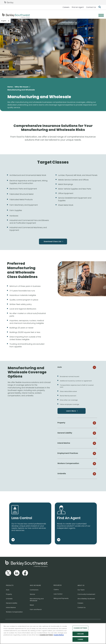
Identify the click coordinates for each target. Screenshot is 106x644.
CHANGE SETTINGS (46, 635)
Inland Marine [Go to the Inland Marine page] (11, 607)
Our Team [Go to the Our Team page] (81, 590)
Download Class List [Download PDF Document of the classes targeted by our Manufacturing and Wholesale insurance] (53, 241)
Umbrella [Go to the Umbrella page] (9, 599)
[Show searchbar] (100, 7)
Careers (66, 7)
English (4, 21)
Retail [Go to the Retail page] (32, 605)
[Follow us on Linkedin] (17, 573)
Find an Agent (78, 7)
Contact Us (91, 7)
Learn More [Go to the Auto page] (71, 411)
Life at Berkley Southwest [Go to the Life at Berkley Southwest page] (86, 599)
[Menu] (101, 15)
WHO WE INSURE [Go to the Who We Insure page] (35, 585)
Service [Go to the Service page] (32, 594)
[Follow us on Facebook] (25, 573)
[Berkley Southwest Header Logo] (16, 15)
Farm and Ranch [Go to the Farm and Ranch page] (36, 609)
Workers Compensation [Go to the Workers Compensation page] (14, 612)
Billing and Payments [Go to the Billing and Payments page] (61, 598)
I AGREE (80, 640)
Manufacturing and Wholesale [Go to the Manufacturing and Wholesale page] (37, 600)
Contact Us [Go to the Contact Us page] (81, 607)
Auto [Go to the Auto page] (8, 590)
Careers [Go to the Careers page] (80, 603)
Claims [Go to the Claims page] (56, 590)
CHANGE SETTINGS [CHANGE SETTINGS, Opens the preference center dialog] (80, 629)
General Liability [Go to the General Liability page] (12, 603)
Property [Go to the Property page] (9, 594)
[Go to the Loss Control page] (13, 540)
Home (10, 87)
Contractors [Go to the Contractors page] (34, 590)
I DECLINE (80, 634)
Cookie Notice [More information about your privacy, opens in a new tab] (59, 635)
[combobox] (5, 21)
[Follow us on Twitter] (8, 573)
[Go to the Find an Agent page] (59, 540)
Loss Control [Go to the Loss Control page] (58, 594)
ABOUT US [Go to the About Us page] (81, 585)
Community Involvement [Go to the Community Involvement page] (86, 594)
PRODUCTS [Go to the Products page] (10, 585)
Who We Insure (22, 87)
